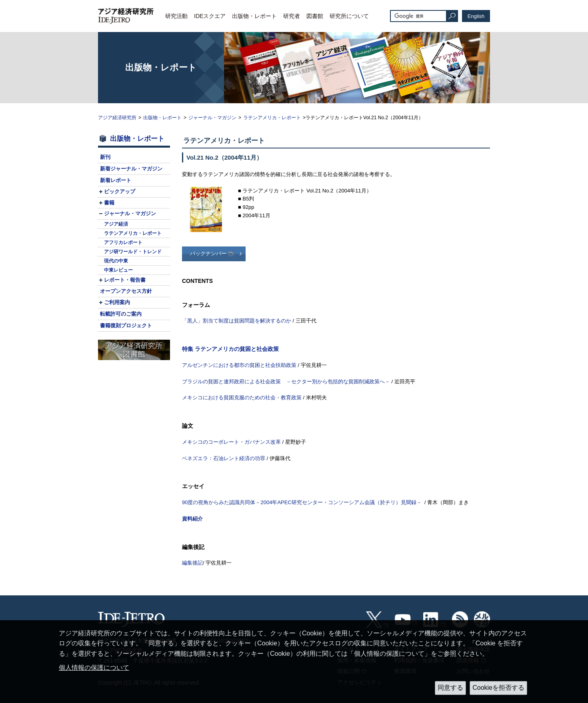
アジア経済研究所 (117, 118)
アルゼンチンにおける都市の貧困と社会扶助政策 (239, 365)
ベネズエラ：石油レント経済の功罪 (224, 458)
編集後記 (192, 563)
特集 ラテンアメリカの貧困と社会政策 (230, 349)
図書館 (315, 16)
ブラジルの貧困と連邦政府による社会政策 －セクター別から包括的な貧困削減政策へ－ (286, 382)
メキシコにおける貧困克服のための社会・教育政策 (242, 398)
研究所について (349, 16)
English (476, 16)
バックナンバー (208, 253)
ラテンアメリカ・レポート (272, 118)
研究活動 (176, 16)
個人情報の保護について (94, 668)
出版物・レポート (254, 16)
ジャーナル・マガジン (212, 118)
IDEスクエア (210, 16)
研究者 (292, 16)
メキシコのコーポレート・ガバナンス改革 (231, 442)
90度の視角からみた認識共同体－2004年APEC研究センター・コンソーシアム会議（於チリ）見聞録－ (302, 502)
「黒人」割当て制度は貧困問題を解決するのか (237, 321)
